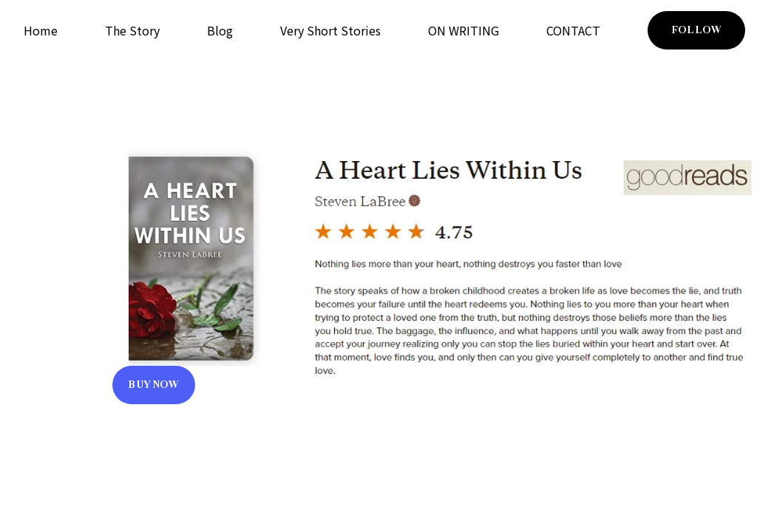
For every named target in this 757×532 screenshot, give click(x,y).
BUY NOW (153, 385)
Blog (220, 30)
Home (41, 30)
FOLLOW (696, 30)
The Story (132, 30)
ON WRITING (464, 30)
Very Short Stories (330, 30)
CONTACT (573, 30)
